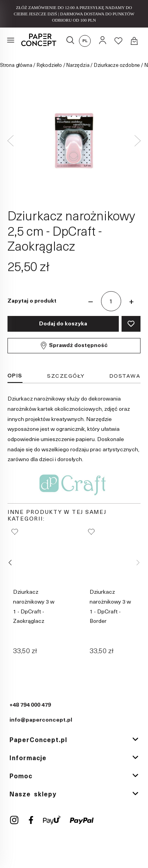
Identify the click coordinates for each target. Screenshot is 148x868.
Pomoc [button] (21, 776)
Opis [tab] (15, 376)
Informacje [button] (28, 758)
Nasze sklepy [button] (33, 794)
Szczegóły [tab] (66, 376)
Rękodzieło (49, 65)
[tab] (74, 741)
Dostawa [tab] (125, 376)
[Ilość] (111, 301)
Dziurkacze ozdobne (117, 65)
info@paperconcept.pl (41, 720)
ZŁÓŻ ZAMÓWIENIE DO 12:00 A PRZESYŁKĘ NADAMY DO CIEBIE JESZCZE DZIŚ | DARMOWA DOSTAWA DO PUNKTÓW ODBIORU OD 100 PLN (74, 14)
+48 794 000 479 (30, 705)
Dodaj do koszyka (63, 324)
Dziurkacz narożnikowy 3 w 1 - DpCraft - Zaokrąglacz (34, 607)
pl (85, 41)
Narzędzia (78, 65)
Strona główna (16, 65)
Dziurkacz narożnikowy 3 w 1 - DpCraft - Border (110, 607)
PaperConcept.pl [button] (38, 740)
